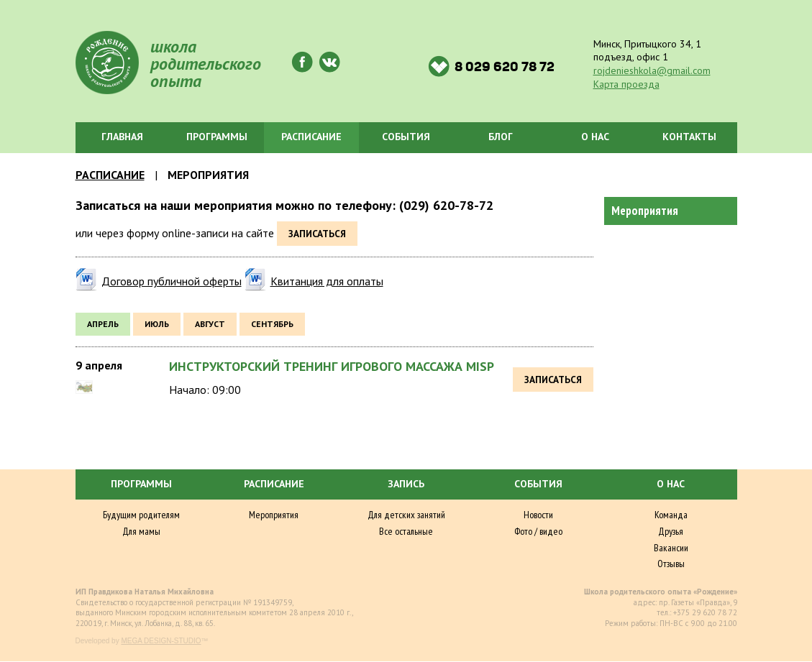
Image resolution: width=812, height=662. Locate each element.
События (406, 137)
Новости (538, 515)
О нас (595, 137)
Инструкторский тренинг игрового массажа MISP (332, 366)
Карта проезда (626, 84)
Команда (671, 515)
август (210, 324)
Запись (406, 484)
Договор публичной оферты (172, 281)
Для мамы (141, 531)
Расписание (311, 137)
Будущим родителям (141, 515)
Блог (501, 137)
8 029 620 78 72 (491, 66)
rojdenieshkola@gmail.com (652, 70)
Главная (122, 137)
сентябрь (272, 324)
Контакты (689, 137)
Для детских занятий (406, 515)
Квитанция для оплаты (327, 281)
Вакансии (671, 548)
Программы (217, 137)
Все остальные (406, 531)
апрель (103, 324)
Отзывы (671, 564)
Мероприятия (645, 211)
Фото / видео (538, 531)
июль (157, 324)
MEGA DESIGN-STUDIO (161, 641)
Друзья (671, 531)
